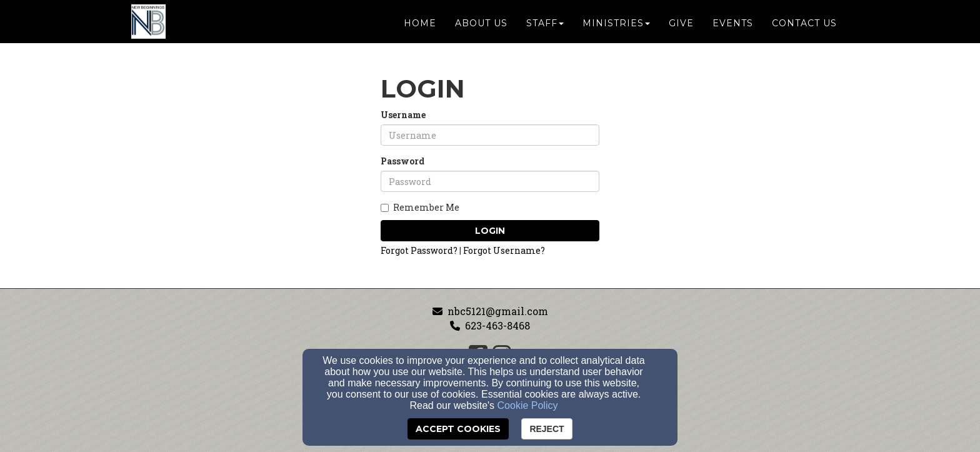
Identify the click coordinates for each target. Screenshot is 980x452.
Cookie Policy (528, 405)
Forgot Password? (419, 250)
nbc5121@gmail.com (498, 311)
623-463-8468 (497, 325)
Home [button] (420, 26)
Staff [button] (545, 26)
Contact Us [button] (804, 26)
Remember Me (420, 207)
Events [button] (733, 26)
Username (403, 115)
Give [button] (681, 26)
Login (490, 231)
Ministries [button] (616, 26)
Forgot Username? (504, 250)
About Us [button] (481, 26)
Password (402, 161)
